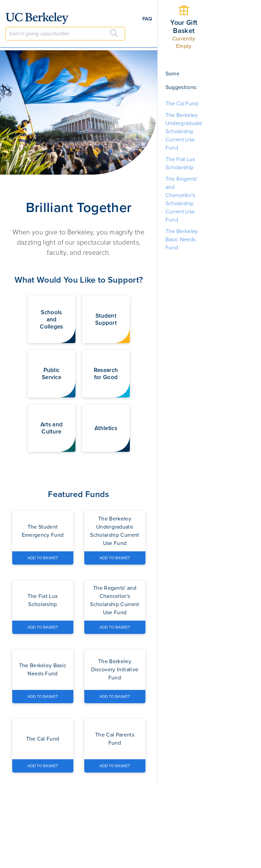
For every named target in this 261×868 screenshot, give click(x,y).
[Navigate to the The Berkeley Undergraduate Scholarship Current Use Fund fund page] (115, 531)
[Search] (114, 33)
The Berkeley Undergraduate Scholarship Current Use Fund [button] (184, 131)
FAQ (147, 19)
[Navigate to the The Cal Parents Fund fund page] (115, 739)
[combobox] (65, 34)
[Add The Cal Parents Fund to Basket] (115, 766)
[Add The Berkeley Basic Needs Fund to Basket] (43, 696)
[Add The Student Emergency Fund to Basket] (43, 558)
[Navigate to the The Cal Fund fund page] (43, 739)
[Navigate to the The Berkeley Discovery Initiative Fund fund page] (115, 670)
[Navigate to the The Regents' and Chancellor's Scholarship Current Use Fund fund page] (115, 600)
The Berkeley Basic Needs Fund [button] (182, 240)
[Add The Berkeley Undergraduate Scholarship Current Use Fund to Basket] (115, 558)
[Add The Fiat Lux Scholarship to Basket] (43, 627)
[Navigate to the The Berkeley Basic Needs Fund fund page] (43, 670)
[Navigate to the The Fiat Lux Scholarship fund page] (43, 600)
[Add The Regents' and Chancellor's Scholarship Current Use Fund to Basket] (115, 627)
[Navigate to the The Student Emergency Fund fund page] (43, 531)
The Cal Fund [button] (182, 104)
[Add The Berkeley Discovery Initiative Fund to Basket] (115, 696)
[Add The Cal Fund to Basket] (43, 766)
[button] (52, 319)
